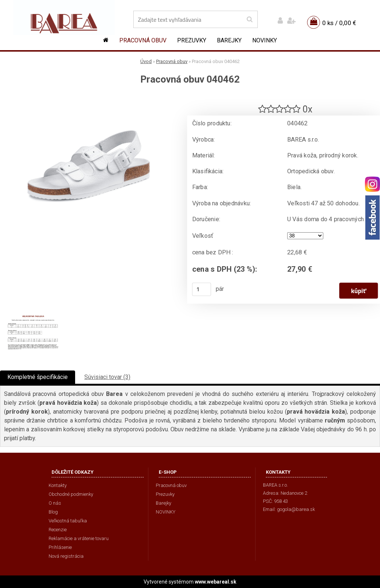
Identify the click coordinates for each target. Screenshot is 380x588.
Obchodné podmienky (71, 494)
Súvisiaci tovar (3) (107, 377)
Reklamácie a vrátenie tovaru (79, 538)
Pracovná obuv (143, 40)
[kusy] (202, 289)
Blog (53, 512)
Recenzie (58, 530)
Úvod (146, 61)
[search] (249, 20)
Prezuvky (192, 40)
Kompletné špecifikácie (38, 377)
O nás (55, 503)
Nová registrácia (66, 556)
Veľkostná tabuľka (68, 521)
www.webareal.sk (216, 582)
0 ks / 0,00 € (339, 23)
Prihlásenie (60, 547)
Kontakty (58, 485)
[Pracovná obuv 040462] (88, 98)
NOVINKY (265, 40)
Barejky (229, 40)
